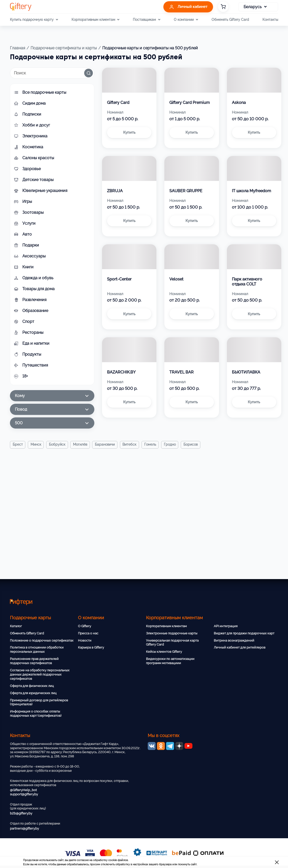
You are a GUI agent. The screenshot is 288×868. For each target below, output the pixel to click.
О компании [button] (186, 20)
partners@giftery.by (24, 828)
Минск (36, 445)
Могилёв (81, 445)
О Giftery (85, 626)
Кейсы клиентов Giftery (164, 652)
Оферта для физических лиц (32, 686)
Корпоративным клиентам (166, 626)
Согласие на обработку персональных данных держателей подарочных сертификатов (40, 674)
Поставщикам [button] (146, 20)
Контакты (270, 19)
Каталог (16, 626)
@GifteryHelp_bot (23, 790)
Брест (18, 445)
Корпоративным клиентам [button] (95, 20)
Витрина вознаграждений (234, 640)
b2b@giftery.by (21, 813)
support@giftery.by (24, 794)
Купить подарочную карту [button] (34, 20)
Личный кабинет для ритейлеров (240, 647)
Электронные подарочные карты (172, 633)
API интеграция (226, 626)
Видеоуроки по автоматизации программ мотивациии (170, 661)
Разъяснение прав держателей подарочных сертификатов (34, 661)
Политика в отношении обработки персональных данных (37, 650)
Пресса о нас (88, 633)
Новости (85, 640)
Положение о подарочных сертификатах (42, 640)
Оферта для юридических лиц (33, 693)
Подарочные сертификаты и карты (64, 48)
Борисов (192, 445)
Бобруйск (58, 445)
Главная (18, 48)
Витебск (131, 445)
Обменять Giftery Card (230, 19)
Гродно (171, 445)
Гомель (151, 445)
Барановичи (106, 445)
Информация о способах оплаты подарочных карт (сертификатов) (36, 713)
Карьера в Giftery (91, 647)
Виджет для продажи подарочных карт (244, 633)
